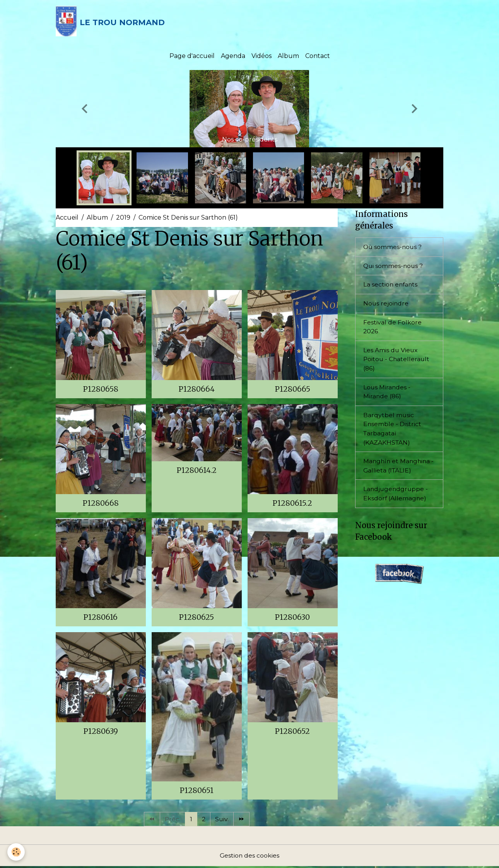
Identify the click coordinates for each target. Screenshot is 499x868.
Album (288, 57)
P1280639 (101, 732)
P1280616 (101, 618)
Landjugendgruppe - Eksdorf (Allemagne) (396, 497)
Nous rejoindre (386, 305)
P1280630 (292, 618)
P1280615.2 (292, 504)
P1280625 (197, 618)
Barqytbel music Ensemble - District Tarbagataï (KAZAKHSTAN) (392, 432)
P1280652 (292, 732)
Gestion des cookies (249, 857)
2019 (123, 219)
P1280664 (197, 390)
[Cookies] (16, 852)
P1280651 (197, 791)
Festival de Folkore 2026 (392, 328)
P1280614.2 (197, 471)
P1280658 (101, 390)
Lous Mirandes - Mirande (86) (387, 394)
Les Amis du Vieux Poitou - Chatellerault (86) (397, 361)
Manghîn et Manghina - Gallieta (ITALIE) (398, 469)
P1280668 (101, 504)
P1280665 (293, 390)
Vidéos (261, 57)
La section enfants (391, 286)
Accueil (67, 219)
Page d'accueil (192, 57)
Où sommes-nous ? (393, 248)
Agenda (233, 57)
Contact (318, 57)
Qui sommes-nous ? (394, 267)
